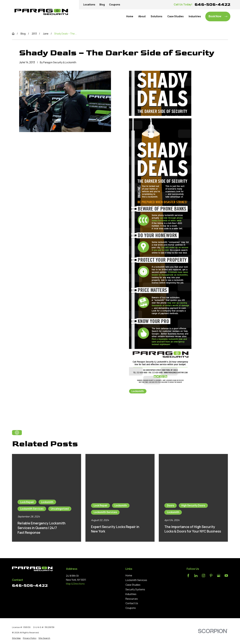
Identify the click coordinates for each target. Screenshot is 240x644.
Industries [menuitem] (195, 16)
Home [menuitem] (130, 16)
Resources (132, 599)
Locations (89, 5)
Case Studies (133, 585)
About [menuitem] (142, 16)
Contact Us (132, 603)
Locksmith (138, 391)
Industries (131, 594)
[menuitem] (16, 638)
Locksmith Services (136, 580)
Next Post (170, 408)
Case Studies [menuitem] (175, 16)
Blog (102, 5)
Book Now (218, 16)
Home (129, 575)
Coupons (115, 5)
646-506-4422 (212, 5)
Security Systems (135, 589)
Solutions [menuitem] (156, 16)
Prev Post (142, 408)
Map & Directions (75, 584)
